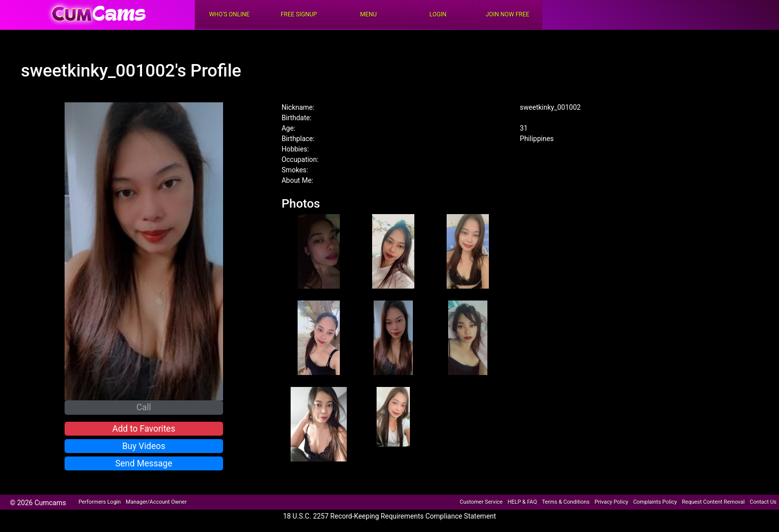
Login (438, 14)
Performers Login (100, 502)
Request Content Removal (713, 502)
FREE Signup (299, 14)
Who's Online (230, 14)
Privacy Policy (612, 502)
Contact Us (763, 502)
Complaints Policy (655, 502)
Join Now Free (508, 14)
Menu (369, 14)
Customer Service (481, 502)
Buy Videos (144, 446)
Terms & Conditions (566, 502)
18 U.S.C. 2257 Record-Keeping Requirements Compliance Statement (390, 516)
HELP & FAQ (522, 502)
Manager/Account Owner (156, 502)
